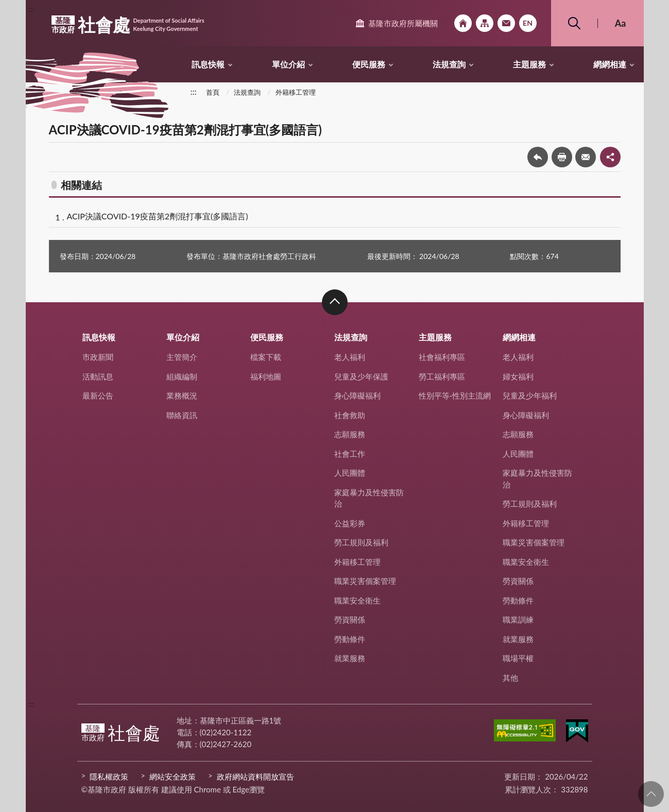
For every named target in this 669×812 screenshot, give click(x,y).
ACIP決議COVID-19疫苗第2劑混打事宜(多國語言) (158, 216)
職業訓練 (518, 619)
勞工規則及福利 (361, 542)
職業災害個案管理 (365, 581)
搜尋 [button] (574, 23)
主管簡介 (182, 357)
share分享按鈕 (610, 157)
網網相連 (610, 64)
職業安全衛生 (357, 600)
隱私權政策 (109, 776)
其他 (510, 678)
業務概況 (182, 395)
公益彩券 (350, 523)
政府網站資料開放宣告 (255, 776)
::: (31, 8)
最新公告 (98, 395)
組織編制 (182, 376)
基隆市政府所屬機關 (403, 23)
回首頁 (463, 23)
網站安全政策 (173, 776)
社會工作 (350, 454)
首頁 (213, 92)
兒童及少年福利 (530, 395)
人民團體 (350, 473)
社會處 (128, 25)
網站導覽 (485, 23)
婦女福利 (518, 376)
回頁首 (651, 794)
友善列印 (562, 157)
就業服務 (350, 658)
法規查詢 (449, 64)
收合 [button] (335, 302)
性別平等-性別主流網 (455, 395)
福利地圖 (266, 376)
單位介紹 (288, 64)
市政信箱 (506, 23)
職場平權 (518, 658)
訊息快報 (208, 64)
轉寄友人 (586, 157)
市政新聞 (98, 357)
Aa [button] (621, 23)
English (528, 23)
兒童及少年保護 (361, 376)
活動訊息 (98, 376)
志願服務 (350, 434)
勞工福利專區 (442, 376)
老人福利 (350, 357)
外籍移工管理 (296, 92)
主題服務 (529, 64)
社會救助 (350, 415)
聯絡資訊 (182, 415)
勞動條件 (350, 639)
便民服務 (369, 64)
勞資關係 (350, 619)
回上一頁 (538, 157)
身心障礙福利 (357, 395)
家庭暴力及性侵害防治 (369, 498)
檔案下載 (266, 357)
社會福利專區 (442, 357)
